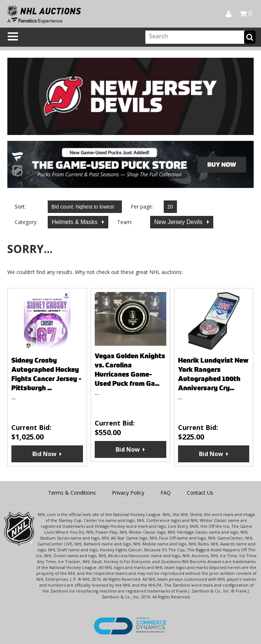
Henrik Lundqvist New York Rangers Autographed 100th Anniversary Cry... (213, 374)
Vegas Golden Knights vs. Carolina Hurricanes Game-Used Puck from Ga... (130, 370)
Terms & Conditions (72, 493)
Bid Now (44, 454)
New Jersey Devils (179, 222)
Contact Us (200, 493)
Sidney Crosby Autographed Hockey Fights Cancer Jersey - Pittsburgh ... (46, 374)
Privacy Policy (128, 493)
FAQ (166, 493)
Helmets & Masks (75, 222)
